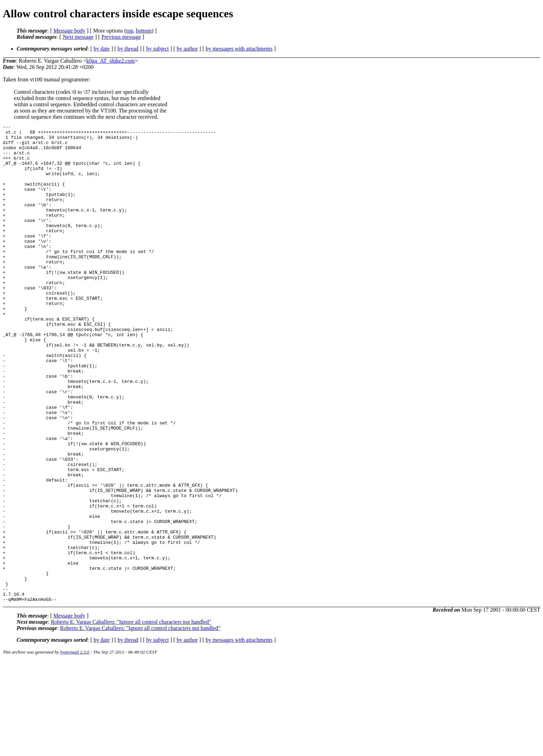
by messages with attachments (239, 49)
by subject (157, 49)
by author (187, 49)
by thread (128, 49)
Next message (78, 37)
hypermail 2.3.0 (75, 748)
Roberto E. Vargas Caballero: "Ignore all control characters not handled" (131, 717)
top (130, 31)
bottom (144, 31)
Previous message (121, 37)
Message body (69, 31)
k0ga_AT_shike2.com (110, 61)
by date (102, 49)
